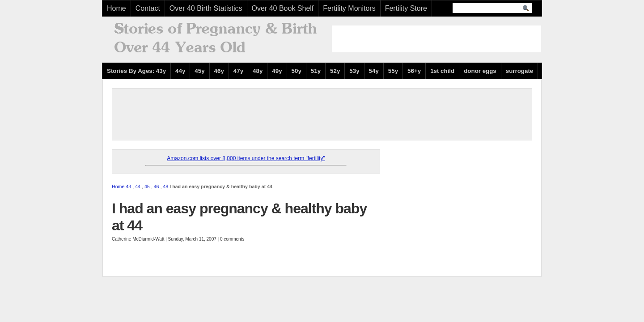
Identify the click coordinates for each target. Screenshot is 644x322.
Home (117, 8)
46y (219, 71)
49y (277, 71)
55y (393, 71)
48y (258, 71)
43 (128, 186)
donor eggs (480, 71)
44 (138, 186)
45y (199, 71)
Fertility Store (406, 8)
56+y (414, 71)
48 (165, 186)
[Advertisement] (436, 39)
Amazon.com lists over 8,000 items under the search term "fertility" (246, 158)
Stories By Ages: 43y (136, 71)
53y (354, 71)
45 (147, 186)
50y (297, 71)
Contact (148, 8)
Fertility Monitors (349, 8)
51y (316, 71)
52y (335, 71)
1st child (442, 71)
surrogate (519, 71)
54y (374, 71)
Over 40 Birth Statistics (206, 8)
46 (157, 186)
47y (238, 71)
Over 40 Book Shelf (283, 8)
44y (180, 71)
